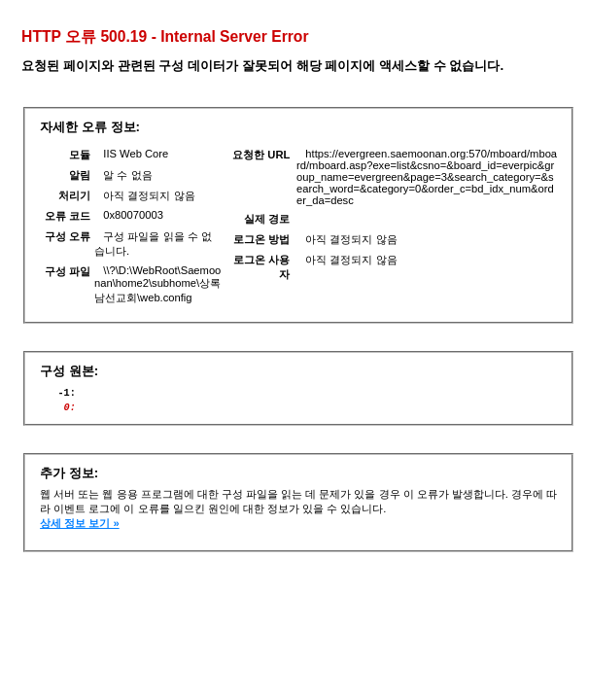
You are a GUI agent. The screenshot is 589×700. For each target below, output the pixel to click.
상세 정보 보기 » (80, 529)
